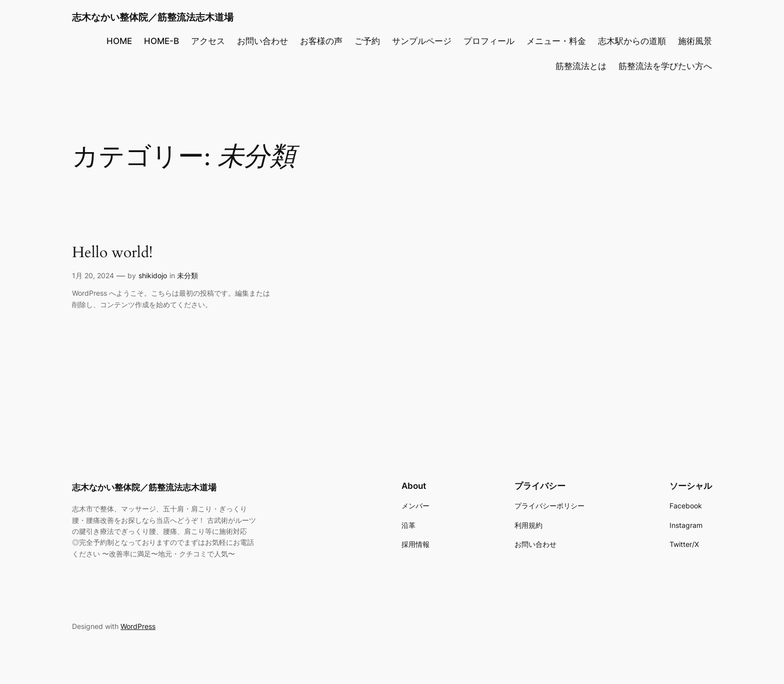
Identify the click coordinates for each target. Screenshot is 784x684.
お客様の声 (321, 41)
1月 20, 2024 (93, 275)
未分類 (187, 275)
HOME (119, 41)
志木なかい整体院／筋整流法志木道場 (153, 17)
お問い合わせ (262, 41)
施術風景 (695, 41)
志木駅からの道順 (632, 41)
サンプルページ (422, 41)
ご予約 (367, 41)
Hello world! (112, 253)
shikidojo (153, 275)
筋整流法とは (581, 66)
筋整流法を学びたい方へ (665, 66)
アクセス (208, 41)
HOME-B (161, 41)
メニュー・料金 (556, 41)
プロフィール (489, 41)
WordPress (138, 626)
